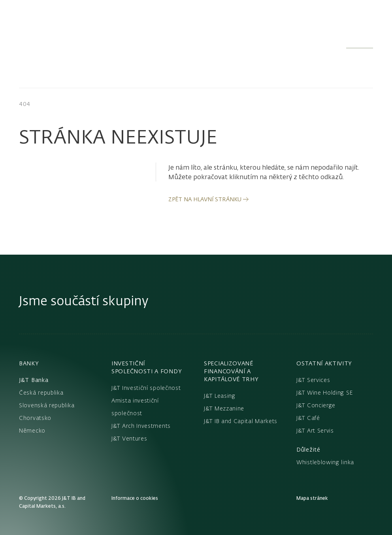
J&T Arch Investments (141, 426)
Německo (32, 431)
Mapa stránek (312, 498)
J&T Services (313, 380)
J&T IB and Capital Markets (241, 421)
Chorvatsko (35, 418)
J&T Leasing (220, 396)
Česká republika (41, 393)
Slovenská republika (47, 405)
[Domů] (73, 38)
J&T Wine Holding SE (325, 393)
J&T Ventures (129, 439)
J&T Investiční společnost (146, 388)
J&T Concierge (316, 405)
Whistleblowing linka (325, 462)
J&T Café (308, 418)
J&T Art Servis (315, 431)
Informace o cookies (135, 498)
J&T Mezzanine (224, 408)
